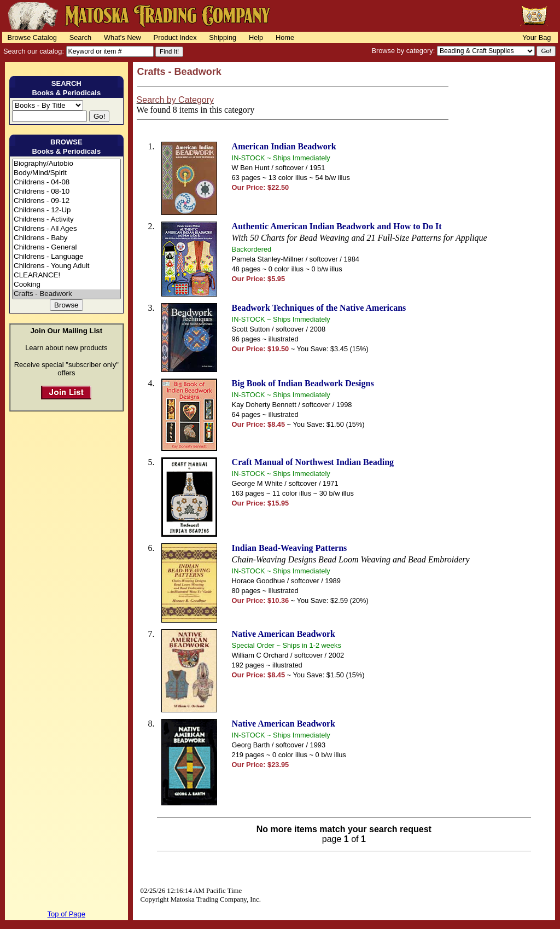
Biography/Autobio (66, 164)
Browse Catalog (32, 37)
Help (256, 37)
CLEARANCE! (66, 275)
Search (81, 37)
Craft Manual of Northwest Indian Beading (313, 462)
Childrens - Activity (66, 220)
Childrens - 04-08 (66, 182)
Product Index (175, 37)
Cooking (66, 285)
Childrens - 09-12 (66, 201)
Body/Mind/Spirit (66, 173)
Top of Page (66, 914)
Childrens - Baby (66, 238)
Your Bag (536, 37)
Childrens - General (66, 248)
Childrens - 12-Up (66, 210)
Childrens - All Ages (66, 229)
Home (285, 37)
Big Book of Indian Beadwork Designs (303, 383)
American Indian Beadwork (284, 146)
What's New (122, 37)
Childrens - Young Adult (66, 266)
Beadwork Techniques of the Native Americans (319, 308)
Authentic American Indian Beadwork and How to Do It (337, 226)
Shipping (223, 37)
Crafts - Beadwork (66, 294)
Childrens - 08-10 (66, 192)
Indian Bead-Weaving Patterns (290, 548)
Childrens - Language (66, 257)
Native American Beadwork (284, 634)
